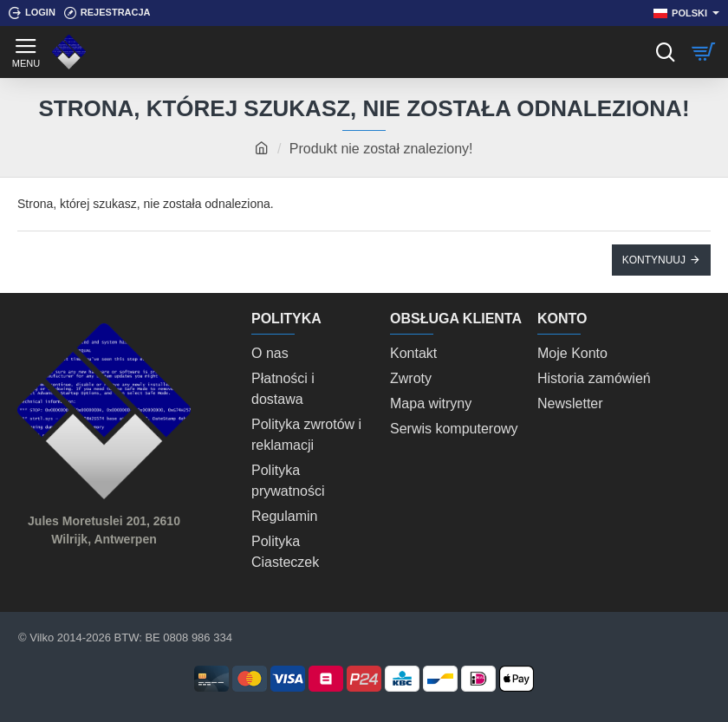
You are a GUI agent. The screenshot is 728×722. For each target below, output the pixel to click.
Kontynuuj (654, 260)
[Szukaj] (665, 52)
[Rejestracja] (107, 13)
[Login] (32, 13)
